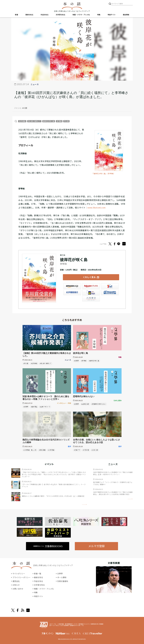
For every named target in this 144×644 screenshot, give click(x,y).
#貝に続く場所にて (46, 363)
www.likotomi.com (96, 208)
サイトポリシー (19, 574)
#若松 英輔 (42, 450)
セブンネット (110, 286)
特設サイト (112, 15)
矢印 (84, 504)
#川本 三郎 (95, 450)
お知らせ (16, 585)
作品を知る (45, 15)
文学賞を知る (61, 15)
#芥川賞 (26, 363)
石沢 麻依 (22, 121)
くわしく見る (89, 277)
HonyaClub (110, 292)
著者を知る (29, 15)
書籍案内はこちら (48, 546)
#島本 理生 (34, 407)
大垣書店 (91, 299)
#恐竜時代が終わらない (99, 404)
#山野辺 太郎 (85, 404)
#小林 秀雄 (51, 450)
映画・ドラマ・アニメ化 (81, 15)
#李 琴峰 (84, 361)
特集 (99, 15)
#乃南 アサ (77, 450)
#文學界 (76, 361)
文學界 (60, 574)
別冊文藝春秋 (63, 581)
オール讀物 (62, 577)
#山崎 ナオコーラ (45, 407)
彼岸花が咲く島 (49, 121)
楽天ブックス (91, 286)
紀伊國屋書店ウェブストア (72, 292)
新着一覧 (38, 574)
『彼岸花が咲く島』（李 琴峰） (103, 174)
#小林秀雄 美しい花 (30, 450)
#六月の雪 (86, 450)
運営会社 (16, 581)
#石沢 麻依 (34, 363)
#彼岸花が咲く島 (94, 361)
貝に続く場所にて (34, 121)
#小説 (25, 108)
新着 (17, 15)
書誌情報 (126, 15)
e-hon (91, 292)
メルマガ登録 (96, 546)
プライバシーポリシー (21, 577)
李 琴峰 (59, 121)
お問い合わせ (18, 589)
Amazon (72, 286)
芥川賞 (66, 121)
